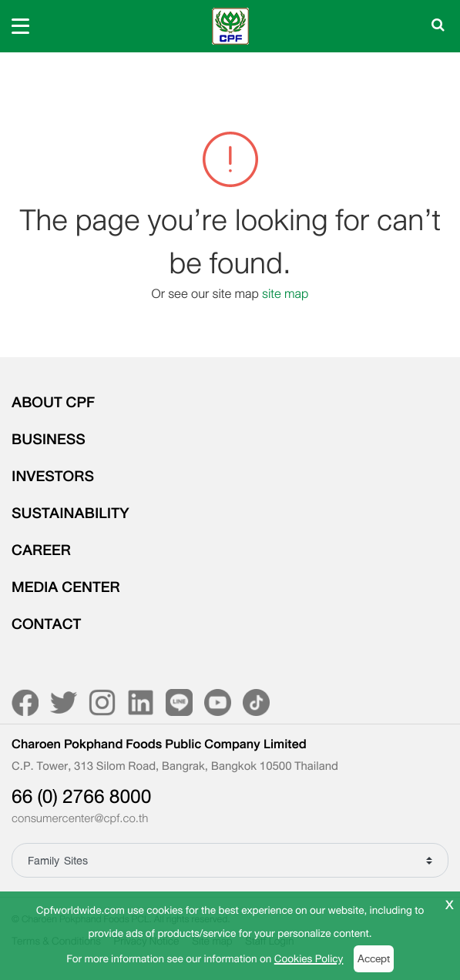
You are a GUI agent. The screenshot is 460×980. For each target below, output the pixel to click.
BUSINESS (49, 440)
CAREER (41, 550)
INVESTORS (53, 477)
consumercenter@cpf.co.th (80, 819)
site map (285, 294)
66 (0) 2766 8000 (81, 797)
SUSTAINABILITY (71, 513)
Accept (374, 959)
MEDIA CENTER (66, 587)
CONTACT (46, 624)
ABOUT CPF (53, 403)
